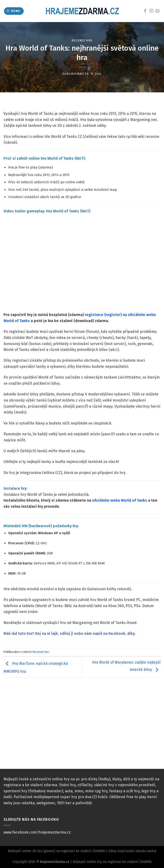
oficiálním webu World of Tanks (120, 500)
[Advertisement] (82, 727)
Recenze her (82, 40)
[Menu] (14, 11)
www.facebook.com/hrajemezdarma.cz (37, 832)
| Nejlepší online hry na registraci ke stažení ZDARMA (110, 862)
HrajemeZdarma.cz (55, 862)
